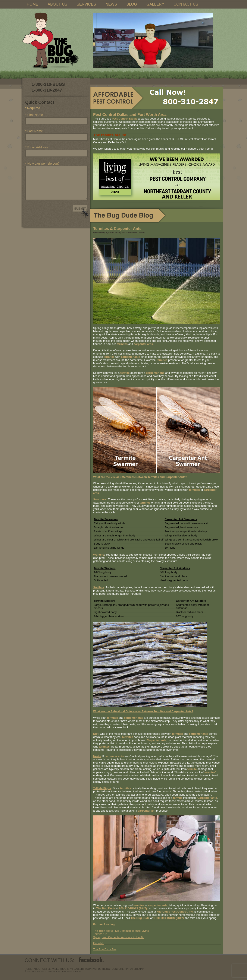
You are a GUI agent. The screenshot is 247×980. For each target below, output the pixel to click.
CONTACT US (186, 4)
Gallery (79, 969)
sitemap (139, 969)
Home (28, 969)
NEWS (111, 4)
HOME (32, 4)
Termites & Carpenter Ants (117, 229)
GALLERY (155, 4)
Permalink (98, 943)
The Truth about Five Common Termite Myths (121, 931)
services (53, 969)
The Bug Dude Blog (105, 949)
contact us (94, 969)
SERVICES (86, 4)
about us (40, 969)
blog (107, 969)
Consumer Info (122, 969)
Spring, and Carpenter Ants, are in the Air (118, 937)
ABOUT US (57, 4)
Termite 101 (100, 934)
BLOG (132, 4)
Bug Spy (67, 969)
